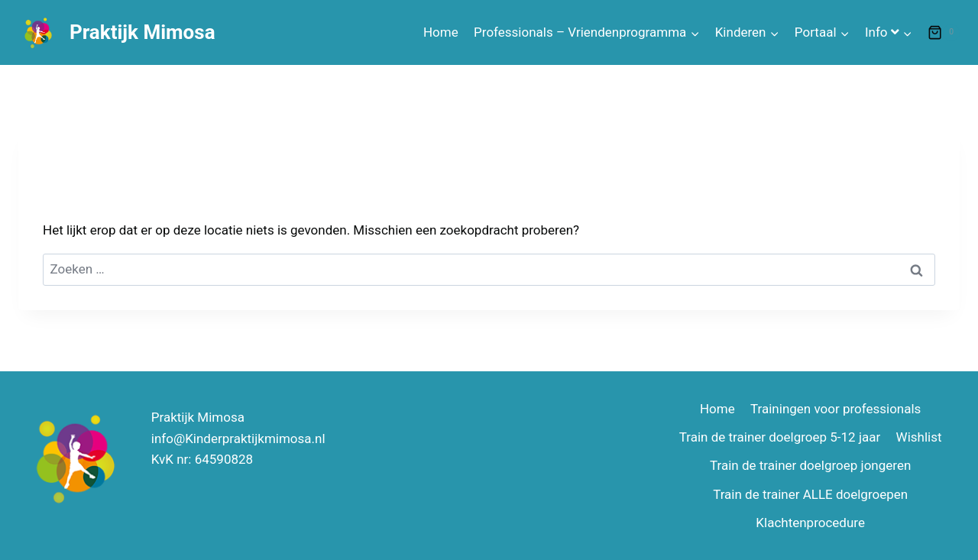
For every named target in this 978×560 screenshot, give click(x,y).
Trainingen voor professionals (836, 409)
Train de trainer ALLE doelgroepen (810, 494)
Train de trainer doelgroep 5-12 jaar (780, 437)
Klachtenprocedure (810, 523)
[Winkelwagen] (944, 33)
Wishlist (919, 437)
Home (441, 32)
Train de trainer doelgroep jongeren (810, 465)
